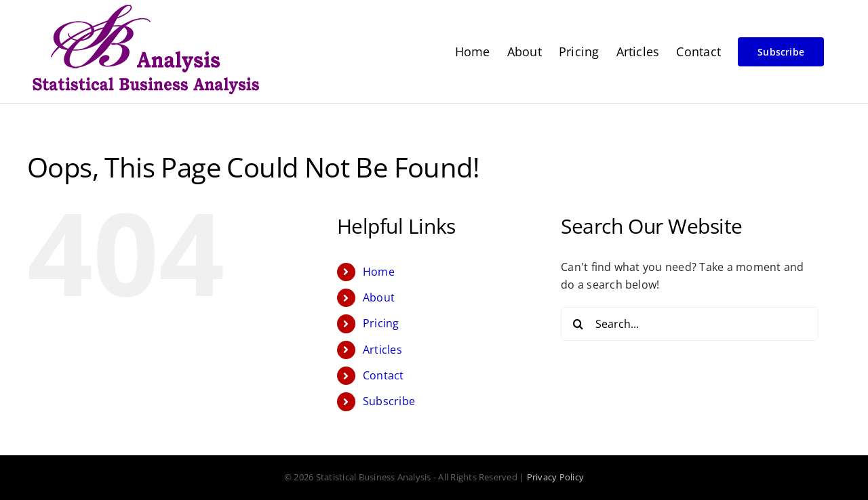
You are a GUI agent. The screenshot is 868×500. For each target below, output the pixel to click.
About (379, 297)
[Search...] (690, 324)
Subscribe (389, 401)
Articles (382, 350)
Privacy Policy (555, 477)
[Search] (578, 324)
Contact (383, 375)
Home (379, 272)
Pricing (381, 323)
